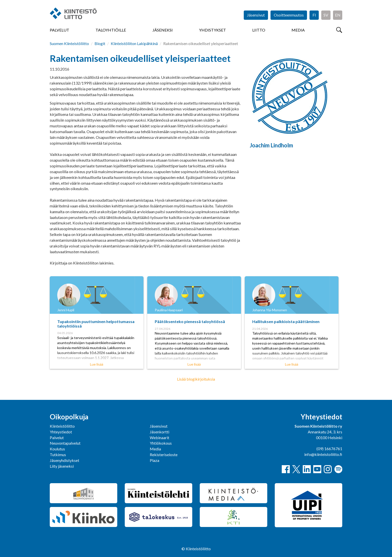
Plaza (154, 460)
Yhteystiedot (61, 432)
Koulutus (57, 449)
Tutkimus (58, 455)
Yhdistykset (212, 30)
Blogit (100, 43)
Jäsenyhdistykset (64, 460)
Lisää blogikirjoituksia (196, 379)
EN (338, 15)
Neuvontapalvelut (65, 443)
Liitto (259, 30)
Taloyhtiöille (111, 30)
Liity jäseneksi (62, 466)
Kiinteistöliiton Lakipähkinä (134, 43)
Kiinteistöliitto (62, 426)
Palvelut (59, 30)
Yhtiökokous (161, 443)
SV (326, 15)
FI (314, 15)
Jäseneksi (163, 30)
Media (298, 30)
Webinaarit (159, 438)
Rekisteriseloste (164, 455)
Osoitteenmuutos (289, 15)
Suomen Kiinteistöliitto (69, 43)
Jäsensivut (256, 15)
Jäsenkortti (159, 432)
